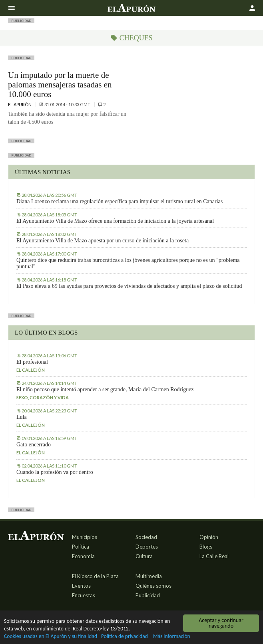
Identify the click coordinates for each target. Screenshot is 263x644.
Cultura (144, 556)
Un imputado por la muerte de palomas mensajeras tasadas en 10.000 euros (60, 85)
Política (81, 547)
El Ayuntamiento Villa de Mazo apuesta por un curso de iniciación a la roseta (103, 241)
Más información (172, 637)
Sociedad (146, 537)
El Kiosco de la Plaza (95, 576)
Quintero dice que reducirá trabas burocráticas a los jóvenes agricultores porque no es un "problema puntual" (128, 263)
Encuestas (84, 595)
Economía (83, 556)
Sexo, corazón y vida (43, 397)
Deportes (147, 547)
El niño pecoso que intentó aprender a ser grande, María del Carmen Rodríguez (105, 389)
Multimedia (149, 576)
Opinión (209, 537)
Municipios (85, 537)
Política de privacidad (125, 637)
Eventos (81, 586)
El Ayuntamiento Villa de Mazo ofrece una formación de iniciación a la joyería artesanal (115, 221)
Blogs (206, 547)
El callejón (31, 370)
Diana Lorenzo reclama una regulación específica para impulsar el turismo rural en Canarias (120, 201)
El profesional (32, 362)
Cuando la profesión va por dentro (55, 472)
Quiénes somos (153, 586)
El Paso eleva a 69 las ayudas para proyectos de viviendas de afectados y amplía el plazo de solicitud (129, 286)
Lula (22, 417)
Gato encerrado (34, 445)
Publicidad (148, 595)
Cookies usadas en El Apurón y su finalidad (51, 637)
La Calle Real (214, 556)
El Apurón (20, 104)
